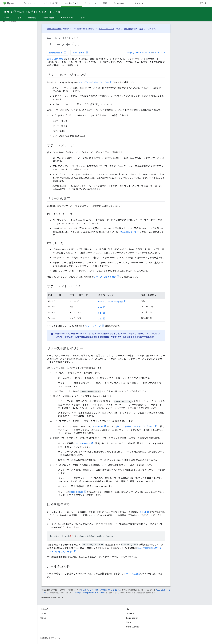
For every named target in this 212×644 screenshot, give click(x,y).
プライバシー (57, 638)
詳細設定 (32, 18)
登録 (141, 29)
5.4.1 (100, 313)
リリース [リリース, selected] (7, 18)
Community (119, 3)
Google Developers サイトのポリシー (90, 593)
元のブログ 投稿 (55, 59)
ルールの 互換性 (132, 574)
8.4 (150, 53)
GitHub (203, 3)
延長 (105, 3)
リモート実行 (48, 18)
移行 (83, 18)
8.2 (159, 53)
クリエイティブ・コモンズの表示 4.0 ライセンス (100, 590)
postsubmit (97, 427)
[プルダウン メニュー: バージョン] (144, 3)
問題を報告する (58, 52)
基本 (19, 18)
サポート (130, 614)
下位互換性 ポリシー (129, 232)
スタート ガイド (51, 3)
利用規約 (44, 638)
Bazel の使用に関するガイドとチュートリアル (32, 12)
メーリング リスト (106, 29)
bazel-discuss (83, 443)
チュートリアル (67, 18)
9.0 (137, 53)
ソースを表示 (80, 52)
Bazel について (31, 3)
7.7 (164, 53)
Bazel (49, 38)
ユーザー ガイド (61, 38)
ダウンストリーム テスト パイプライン (135, 427)
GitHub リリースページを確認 (111, 302)
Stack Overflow (133, 627)
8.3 (155, 53)
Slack (129, 622)
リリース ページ (93, 326)
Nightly (131, 53)
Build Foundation (54, 29)
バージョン (135, 3)
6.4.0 (100, 307)
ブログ (43, 614)
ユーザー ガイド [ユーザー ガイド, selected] (71, 3)
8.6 (141, 53)
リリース (75, 38)
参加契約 (128, 29)
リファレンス (91, 3)
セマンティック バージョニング (94, 82)
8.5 (146, 53)
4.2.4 (100, 319)
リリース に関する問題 (105, 277)
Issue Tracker (132, 618)
